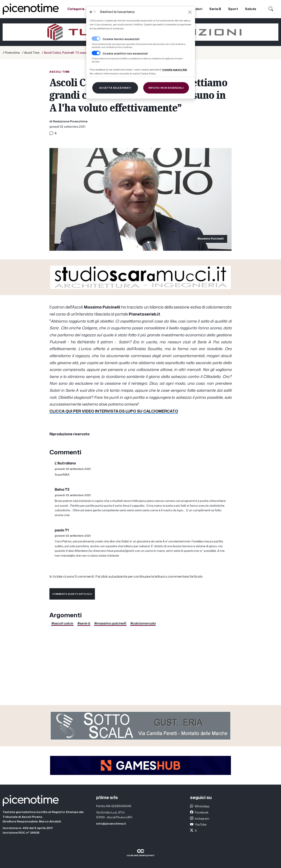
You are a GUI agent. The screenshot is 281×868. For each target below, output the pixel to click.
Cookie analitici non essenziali (125, 54)
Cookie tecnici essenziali (121, 39)
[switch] (96, 53)
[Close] (190, 12)
